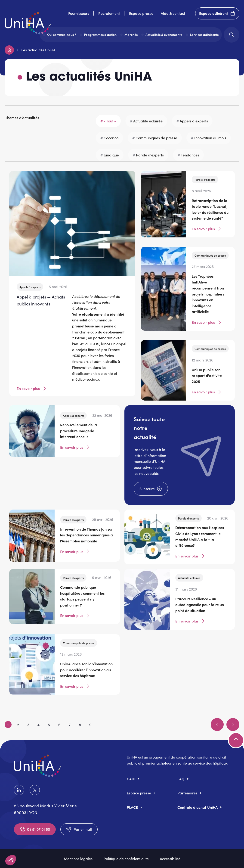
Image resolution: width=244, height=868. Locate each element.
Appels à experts (194, 121)
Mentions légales (78, 859)
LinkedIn (19, 790)
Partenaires (187, 793)
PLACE (132, 807)
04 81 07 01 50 (35, 829)
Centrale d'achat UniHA (198, 807)
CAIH (131, 779)
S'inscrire (151, 489)
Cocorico (111, 138)
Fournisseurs (79, 13)
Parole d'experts (150, 155)
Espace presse (141, 13)
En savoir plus (32, 389)
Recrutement (109, 13)
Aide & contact (173, 13)
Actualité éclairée (148, 121)
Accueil (9, 50)
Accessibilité (170, 859)
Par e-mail (79, 829)
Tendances (190, 155)
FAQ (181, 779)
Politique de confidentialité (126, 859)
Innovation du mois (210, 138)
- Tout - (110, 121)
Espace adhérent (217, 13)
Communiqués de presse (156, 138)
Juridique (111, 155)
